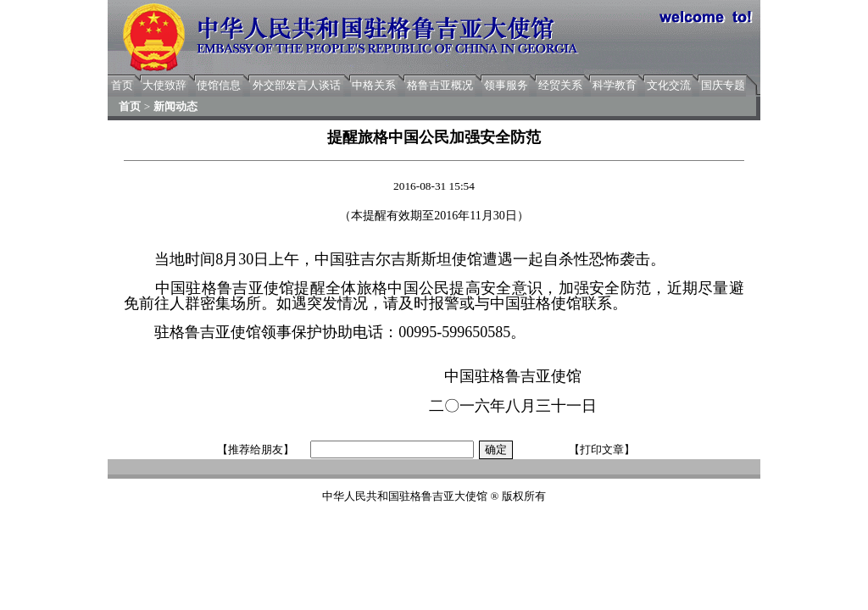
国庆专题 (723, 85)
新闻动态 (175, 106)
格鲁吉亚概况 (440, 85)
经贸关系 (560, 85)
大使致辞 (164, 85)
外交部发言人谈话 (297, 85)
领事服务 (506, 85)
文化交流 (669, 85)
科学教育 (615, 85)
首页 (122, 85)
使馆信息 (219, 85)
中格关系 (374, 85)
